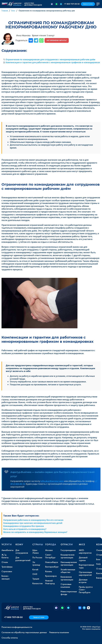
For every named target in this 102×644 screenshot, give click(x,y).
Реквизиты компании (59, 632)
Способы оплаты (10, 638)
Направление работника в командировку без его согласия (33, 520)
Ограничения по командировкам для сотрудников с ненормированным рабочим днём (50, 59)
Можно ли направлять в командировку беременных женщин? (35, 532)
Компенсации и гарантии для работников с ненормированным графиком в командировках (53, 62)
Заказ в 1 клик (88, 4)
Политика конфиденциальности (17, 627)
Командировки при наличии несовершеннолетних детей (33, 523)
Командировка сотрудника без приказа (24, 526)
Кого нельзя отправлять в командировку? (25, 529)
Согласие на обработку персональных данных (24, 632)
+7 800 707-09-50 (72, 4)
